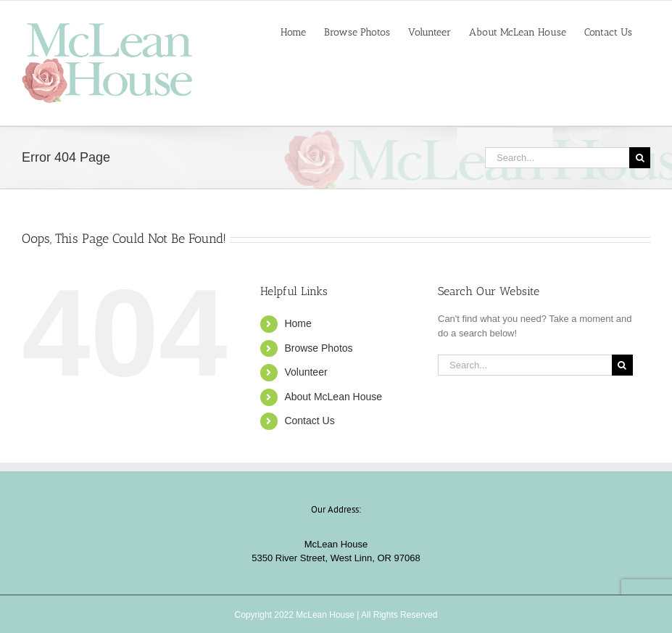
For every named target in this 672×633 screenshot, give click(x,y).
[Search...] (557, 158)
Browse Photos (318, 348)
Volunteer (306, 372)
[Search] (640, 158)
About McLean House (333, 397)
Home (298, 323)
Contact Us (309, 421)
